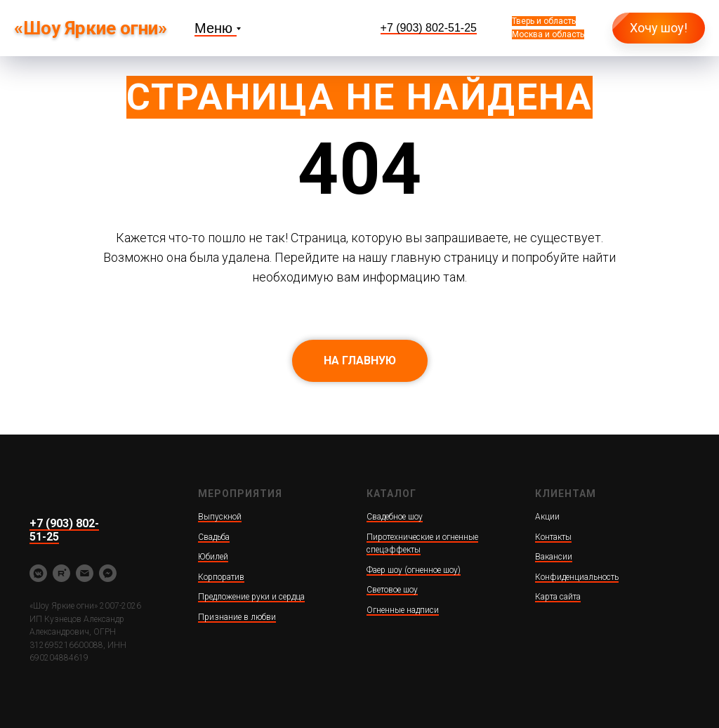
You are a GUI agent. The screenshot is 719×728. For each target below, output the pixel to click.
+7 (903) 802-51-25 (429, 28)
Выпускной (220, 517)
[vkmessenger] (38, 573)
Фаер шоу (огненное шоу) (414, 570)
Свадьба (214, 537)
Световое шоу (392, 590)
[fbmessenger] (108, 573)
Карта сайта (558, 597)
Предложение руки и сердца (251, 597)
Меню (213, 28)
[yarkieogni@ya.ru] (85, 573)
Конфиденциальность (577, 577)
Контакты (553, 537)
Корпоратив (221, 577)
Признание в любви (237, 617)
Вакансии (554, 557)
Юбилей (213, 557)
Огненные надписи (403, 610)
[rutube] (61, 573)
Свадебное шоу (395, 517)
